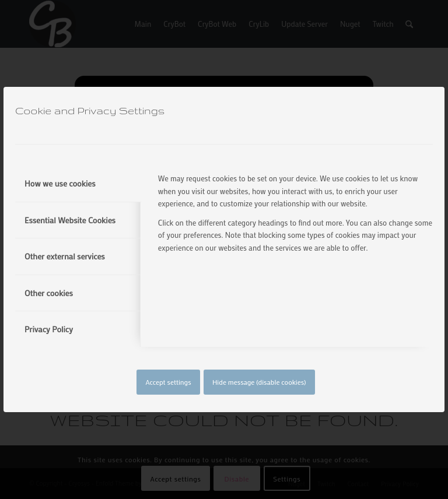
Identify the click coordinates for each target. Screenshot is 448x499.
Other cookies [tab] (49, 293)
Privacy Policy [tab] (49, 329)
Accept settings (168, 382)
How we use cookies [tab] (60, 183)
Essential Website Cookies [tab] (70, 220)
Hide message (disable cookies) (259, 382)
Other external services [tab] (65, 256)
